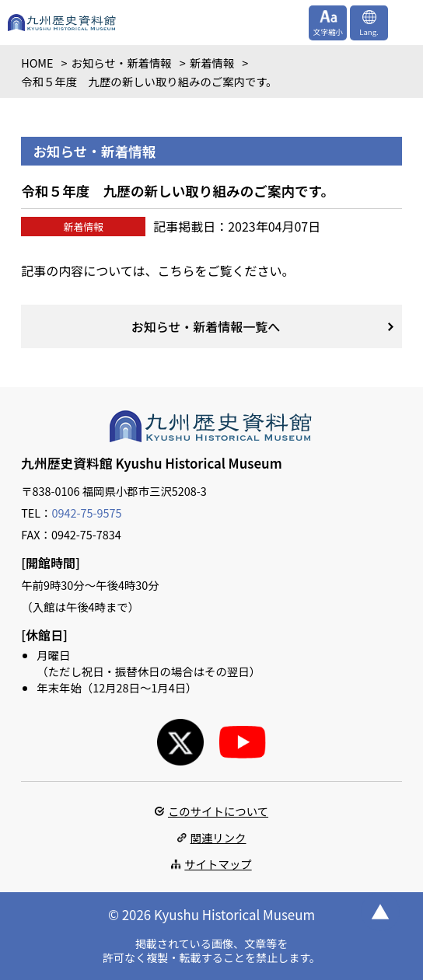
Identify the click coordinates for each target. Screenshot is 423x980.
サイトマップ (218, 864)
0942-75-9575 (87, 513)
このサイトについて (218, 811)
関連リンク (218, 837)
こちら (176, 270)
